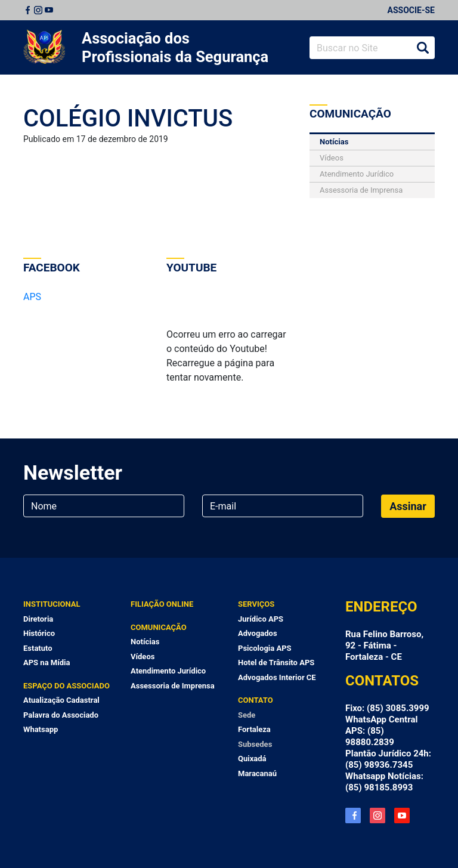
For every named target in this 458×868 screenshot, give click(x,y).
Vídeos (332, 158)
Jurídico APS (261, 619)
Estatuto (38, 648)
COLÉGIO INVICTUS (128, 118)
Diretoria (38, 619)
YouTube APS (402, 816)
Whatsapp (41, 729)
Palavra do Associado (61, 715)
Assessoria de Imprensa (361, 190)
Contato (256, 700)
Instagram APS (377, 816)
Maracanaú (257, 773)
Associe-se (411, 10)
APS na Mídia (47, 662)
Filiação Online (162, 604)
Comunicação (159, 627)
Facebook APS (353, 816)
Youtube (49, 10)
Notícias (334, 142)
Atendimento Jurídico (357, 174)
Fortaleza (254, 729)
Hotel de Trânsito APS (276, 662)
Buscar (423, 48)
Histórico (39, 633)
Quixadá (252, 759)
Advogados (258, 633)
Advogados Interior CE (277, 677)
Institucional (52, 604)
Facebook (27, 10)
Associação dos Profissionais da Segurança (175, 47)
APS (32, 297)
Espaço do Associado (66, 686)
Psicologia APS (265, 648)
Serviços (256, 604)
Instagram (38, 10)
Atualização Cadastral (61, 700)
